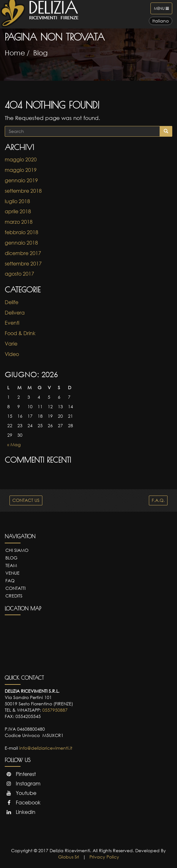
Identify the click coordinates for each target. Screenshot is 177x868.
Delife (12, 302)
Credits (14, 596)
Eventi (12, 323)
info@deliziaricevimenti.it (46, 748)
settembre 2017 (23, 264)
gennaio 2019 (21, 180)
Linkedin (20, 812)
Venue (12, 573)
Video (12, 354)
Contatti (15, 588)
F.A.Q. (158, 500)
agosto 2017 (19, 274)
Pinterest (20, 774)
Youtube (21, 793)
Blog (40, 53)
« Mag (14, 444)
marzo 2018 (19, 222)
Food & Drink (20, 333)
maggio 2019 (21, 170)
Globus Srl (69, 857)
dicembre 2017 (23, 253)
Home (15, 53)
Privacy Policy (104, 857)
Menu (163, 10)
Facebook (23, 802)
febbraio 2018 (21, 232)
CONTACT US (26, 500)
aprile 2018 (18, 211)
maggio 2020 (21, 159)
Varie (11, 344)
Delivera (15, 313)
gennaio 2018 (21, 243)
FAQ (10, 581)
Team (11, 565)
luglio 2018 (17, 201)
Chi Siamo (17, 550)
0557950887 (55, 710)
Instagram (23, 784)
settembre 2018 (23, 191)
